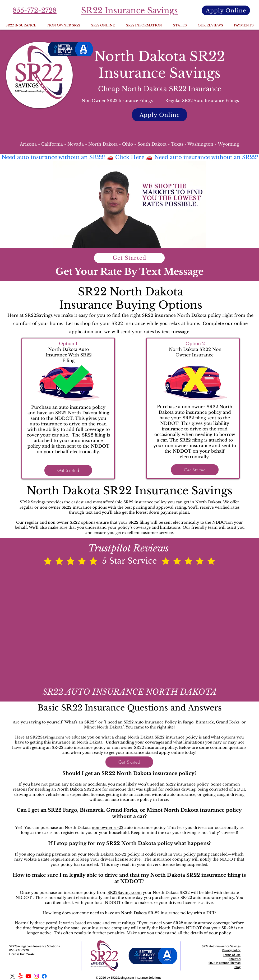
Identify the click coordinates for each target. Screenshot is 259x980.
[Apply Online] (226, 10)
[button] (180, 25)
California (52, 144)
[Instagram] (36, 976)
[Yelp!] (20, 976)
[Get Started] (129, 258)
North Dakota (103, 144)
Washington (200, 144)
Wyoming (228, 144)
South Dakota (152, 144)
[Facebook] (44, 976)
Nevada (76, 144)
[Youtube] (28, 976)
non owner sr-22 (108, 828)
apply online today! (178, 753)
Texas (177, 144)
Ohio (128, 144)
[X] (13, 976)
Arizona (28, 144)
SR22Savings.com (125, 893)
